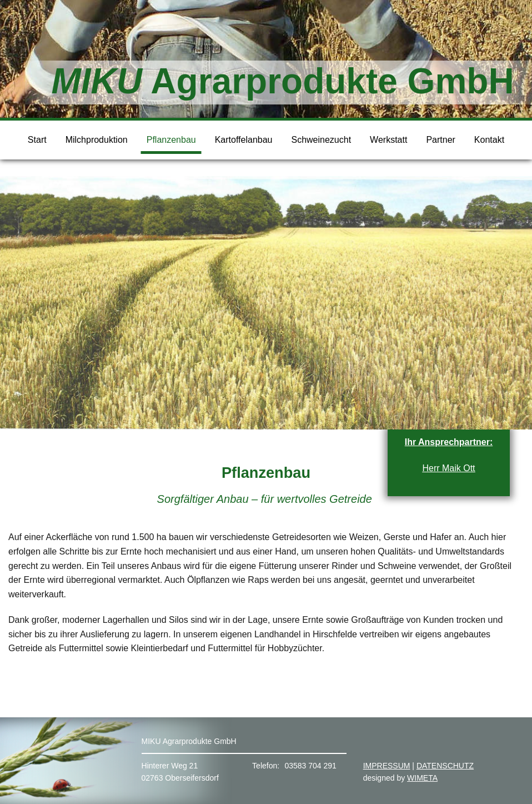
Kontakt (489, 140)
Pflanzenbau (171, 140)
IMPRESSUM (387, 766)
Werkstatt (388, 140)
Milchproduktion (97, 140)
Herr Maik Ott (448, 468)
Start (37, 140)
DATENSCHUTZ (445, 766)
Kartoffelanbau (244, 140)
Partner (440, 140)
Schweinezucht (321, 140)
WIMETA (422, 778)
